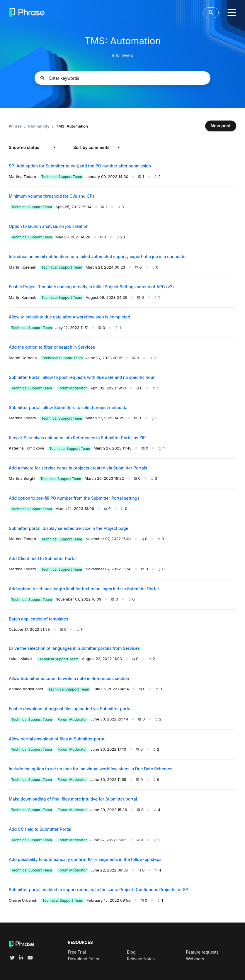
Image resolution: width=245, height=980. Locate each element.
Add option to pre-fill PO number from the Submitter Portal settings (74, 498)
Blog (131, 952)
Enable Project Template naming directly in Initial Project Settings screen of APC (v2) (91, 287)
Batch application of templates (39, 619)
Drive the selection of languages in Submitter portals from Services (74, 648)
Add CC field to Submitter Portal (40, 829)
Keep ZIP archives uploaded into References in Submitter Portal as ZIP (77, 438)
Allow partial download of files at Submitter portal (57, 739)
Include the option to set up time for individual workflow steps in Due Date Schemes (91, 769)
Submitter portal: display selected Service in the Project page (69, 528)
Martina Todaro (22, 177)
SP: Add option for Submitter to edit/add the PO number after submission (80, 166)
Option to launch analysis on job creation (49, 226)
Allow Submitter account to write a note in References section (69, 678)
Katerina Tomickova (27, 448)
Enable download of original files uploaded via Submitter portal (70, 709)
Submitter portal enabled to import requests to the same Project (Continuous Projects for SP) (99, 890)
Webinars (195, 959)
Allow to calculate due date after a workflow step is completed (69, 317)
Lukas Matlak (21, 659)
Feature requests (202, 952)
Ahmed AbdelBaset (26, 689)
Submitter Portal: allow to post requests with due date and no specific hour (82, 377)
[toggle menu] (232, 13)
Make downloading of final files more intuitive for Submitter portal (73, 799)
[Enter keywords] (122, 78)
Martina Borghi (22, 478)
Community (39, 126)
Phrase (15, 126)
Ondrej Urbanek (23, 900)
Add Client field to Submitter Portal (43, 558)
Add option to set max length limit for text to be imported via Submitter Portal (84, 589)
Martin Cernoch (23, 358)
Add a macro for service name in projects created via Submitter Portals (78, 468)
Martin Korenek (23, 267)
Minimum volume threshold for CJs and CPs (52, 196)
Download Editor (84, 959)
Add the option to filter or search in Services (52, 347)
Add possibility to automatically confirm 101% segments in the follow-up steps (85, 859)
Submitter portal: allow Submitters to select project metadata (68, 407)
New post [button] (221, 126)
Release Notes (141, 959)
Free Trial (77, 952)
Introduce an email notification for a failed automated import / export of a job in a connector (98, 256)
